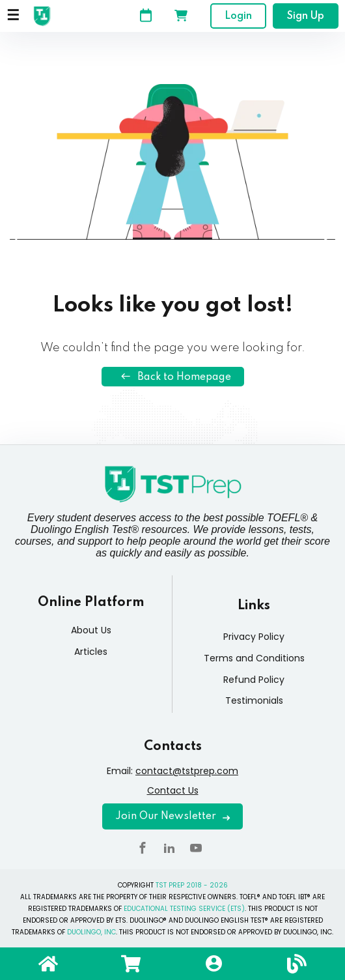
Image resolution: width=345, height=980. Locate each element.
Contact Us (173, 790)
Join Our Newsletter (172, 816)
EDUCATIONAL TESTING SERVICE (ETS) (184, 909)
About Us (91, 630)
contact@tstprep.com (187, 771)
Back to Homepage (173, 377)
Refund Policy (254, 680)
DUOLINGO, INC (91, 932)
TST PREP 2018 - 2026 (192, 885)
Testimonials (254, 700)
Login (238, 16)
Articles (91, 652)
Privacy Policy (254, 637)
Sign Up (306, 16)
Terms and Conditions (254, 658)
